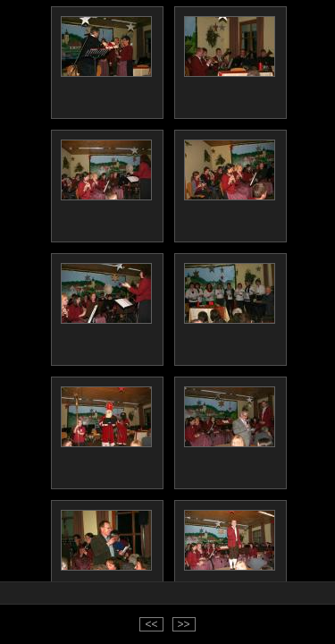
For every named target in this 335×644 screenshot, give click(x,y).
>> (184, 624)
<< (151, 624)
